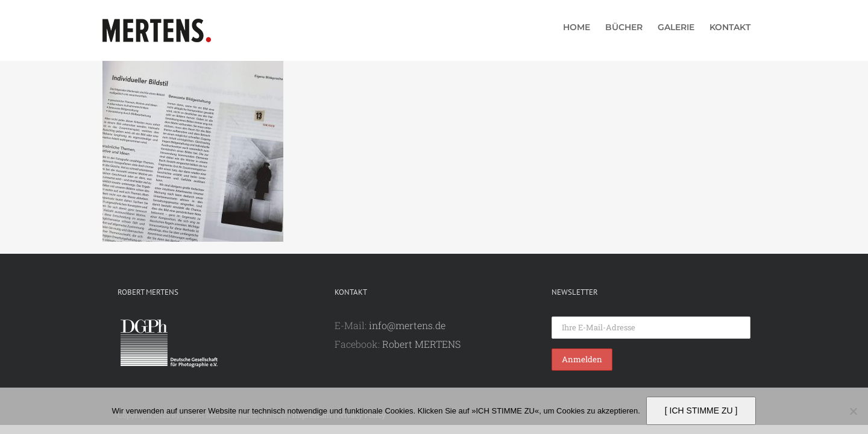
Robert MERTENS (421, 344)
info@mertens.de (407, 325)
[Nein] (853, 411)
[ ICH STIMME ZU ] (701, 410)
